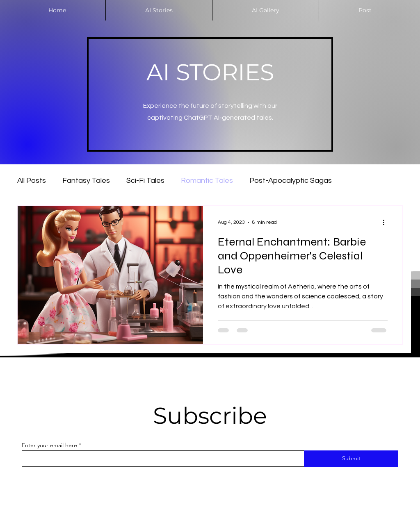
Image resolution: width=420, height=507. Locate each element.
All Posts (32, 181)
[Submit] (351, 459)
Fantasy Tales (86, 181)
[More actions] (386, 223)
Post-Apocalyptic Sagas (291, 181)
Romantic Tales (207, 181)
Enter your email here (49, 445)
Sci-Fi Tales (145, 181)
